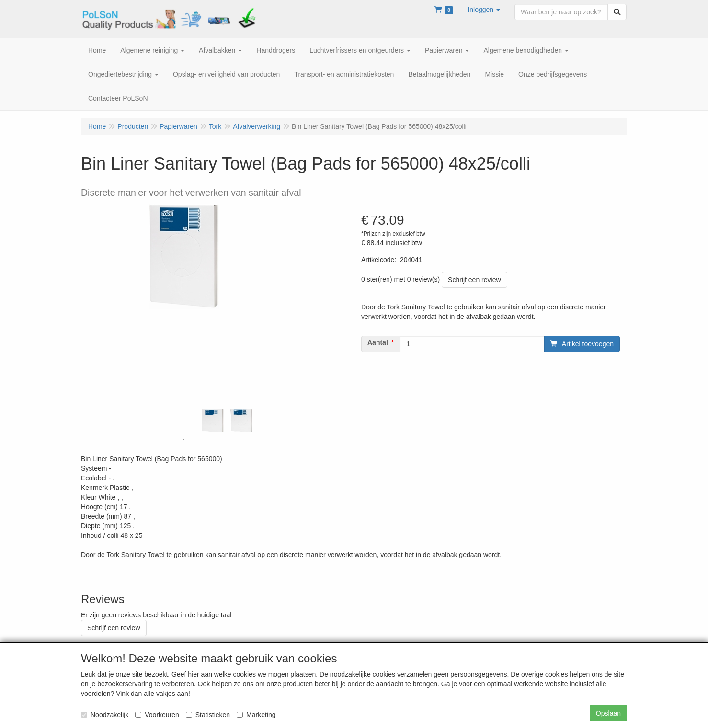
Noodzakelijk (105, 715)
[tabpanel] (213, 421)
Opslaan (608, 713)
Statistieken (208, 715)
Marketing (256, 715)
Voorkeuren (157, 715)
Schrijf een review (474, 280)
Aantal (378, 342)
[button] (484, 10)
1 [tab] (184, 440)
